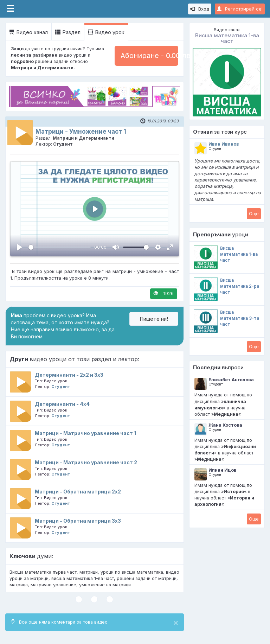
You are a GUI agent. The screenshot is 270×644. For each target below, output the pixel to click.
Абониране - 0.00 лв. (149, 56)
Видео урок (106, 32)
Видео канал (28, 32)
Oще (254, 213)
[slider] (60, 247)
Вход (200, 9)
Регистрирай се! (240, 9)
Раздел (68, 32)
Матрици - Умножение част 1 (81, 132)
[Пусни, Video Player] (19, 247)
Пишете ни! (154, 319)
